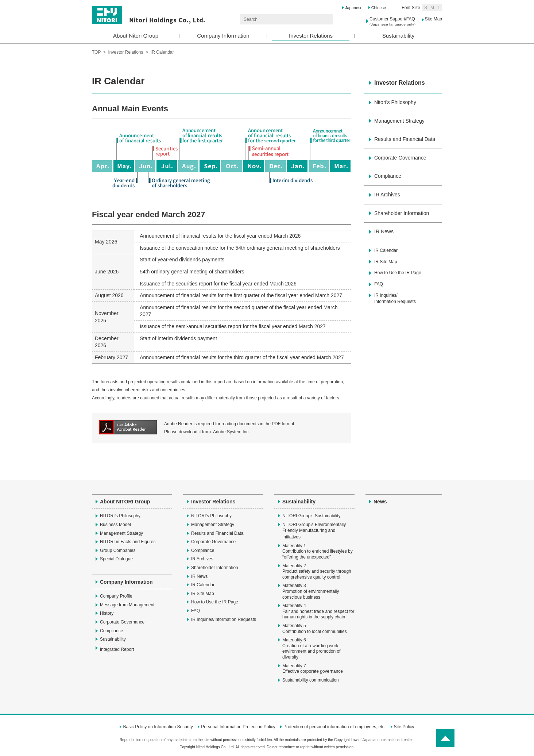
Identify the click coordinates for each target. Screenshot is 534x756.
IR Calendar (386, 250)
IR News (384, 231)
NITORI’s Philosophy (120, 516)
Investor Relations (311, 36)
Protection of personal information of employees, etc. (334, 727)
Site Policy (404, 727)
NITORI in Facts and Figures (128, 542)
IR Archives (387, 195)
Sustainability (398, 36)
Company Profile (116, 596)
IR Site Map (386, 262)
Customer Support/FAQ (393, 21)
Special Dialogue (116, 559)
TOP (96, 52)
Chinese (379, 8)
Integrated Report (121, 649)
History (107, 613)
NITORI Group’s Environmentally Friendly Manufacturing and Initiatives (314, 531)
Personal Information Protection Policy (238, 727)
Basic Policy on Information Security (158, 727)
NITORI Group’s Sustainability (311, 516)
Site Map (434, 19)
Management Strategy (399, 121)
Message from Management (127, 605)
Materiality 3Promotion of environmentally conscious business (311, 591)
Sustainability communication (311, 680)
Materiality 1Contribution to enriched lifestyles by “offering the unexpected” (318, 551)
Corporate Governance (400, 158)
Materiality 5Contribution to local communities (315, 629)
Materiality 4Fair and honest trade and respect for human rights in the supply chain (318, 611)
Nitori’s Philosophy (395, 102)
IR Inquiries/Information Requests (395, 298)
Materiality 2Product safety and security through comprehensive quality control (317, 571)
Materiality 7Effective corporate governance (313, 669)
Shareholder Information (402, 213)
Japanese (354, 8)
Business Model (115, 525)
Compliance (388, 176)
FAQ (379, 284)
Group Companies (118, 550)
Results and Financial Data (405, 139)
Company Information (223, 36)
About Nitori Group (136, 36)
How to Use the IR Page (398, 273)
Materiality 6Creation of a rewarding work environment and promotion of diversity (311, 648)
